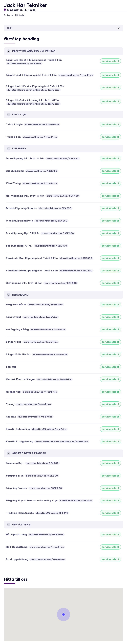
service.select (110, 61)
